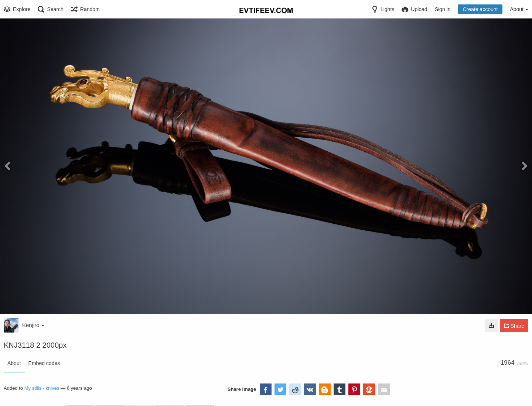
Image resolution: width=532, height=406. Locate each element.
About (14, 363)
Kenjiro (33, 325)
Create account (480, 9)
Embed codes (44, 363)
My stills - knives (42, 388)
